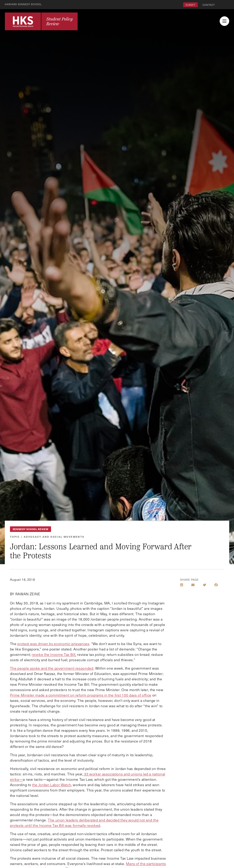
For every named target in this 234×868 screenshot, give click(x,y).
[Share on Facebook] (216, 585)
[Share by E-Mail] (193, 585)
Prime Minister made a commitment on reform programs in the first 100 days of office (81, 695)
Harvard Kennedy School (24, 4)
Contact (209, 5)
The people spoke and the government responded (52, 668)
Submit (190, 5)
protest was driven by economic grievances (53, 644)
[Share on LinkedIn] (182, 585)
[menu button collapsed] (224, 21)
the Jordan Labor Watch (52, 785)
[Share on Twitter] (205, 585)
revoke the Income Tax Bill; (54, 654)
